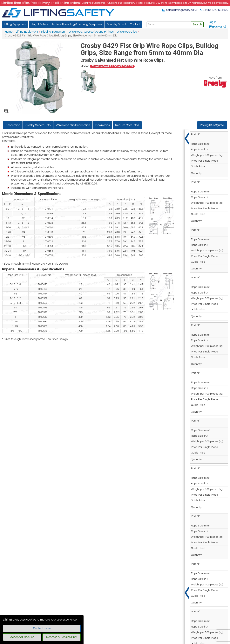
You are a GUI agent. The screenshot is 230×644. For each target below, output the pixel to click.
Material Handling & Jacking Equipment (77, 24)
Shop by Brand (116, 24)
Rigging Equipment (53, 32)
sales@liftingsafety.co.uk (182, 10)
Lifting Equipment (15, 24)
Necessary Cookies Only (61, 637)
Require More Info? (127, 125)
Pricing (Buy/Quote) (212, 125)
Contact (135, 24)
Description (13, 125)
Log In (213, 22)
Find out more (42, 628)
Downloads (103, 125)
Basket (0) (217, 27)
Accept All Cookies (22, 637)
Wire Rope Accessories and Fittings (91, 32)
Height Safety (39, 24)
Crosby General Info (38, 125)
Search (197, 25)
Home (9, 32)
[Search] (169, 24)
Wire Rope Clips (127, 32)
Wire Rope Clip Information (73, 125)
